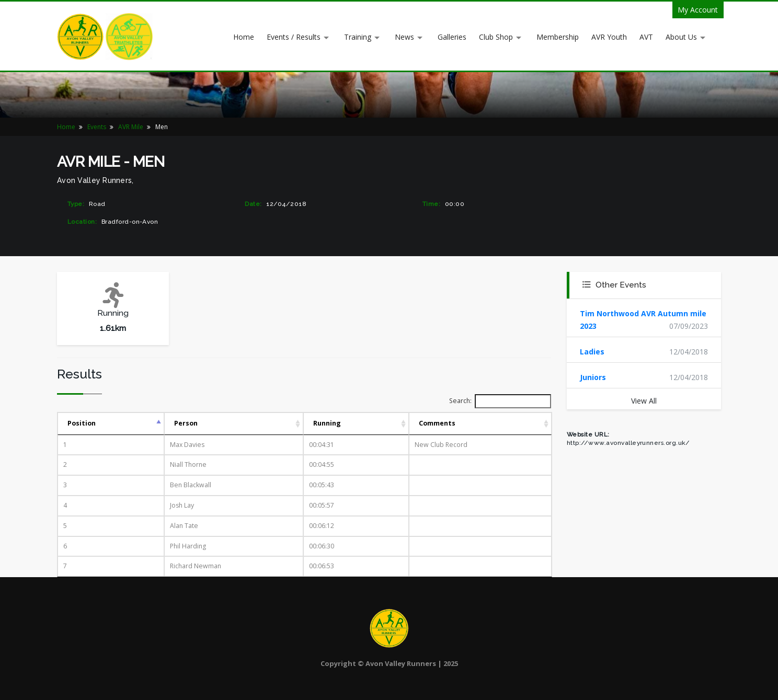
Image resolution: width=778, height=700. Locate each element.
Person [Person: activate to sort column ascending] (186, 423)
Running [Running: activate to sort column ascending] (327, 423)
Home (244, 37)
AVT (646, 37)
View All (644, 401)
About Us (681, 37)
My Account (698, 10)
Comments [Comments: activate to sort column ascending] (437, 423)
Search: (500, 401)
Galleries (452, 37)
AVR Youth (609, 37)
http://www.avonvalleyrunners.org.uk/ (628, 443)
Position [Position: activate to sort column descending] (82, 423)
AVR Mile (131, 127)
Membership (558, 37)
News (404, 37)
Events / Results (294, 37)
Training (358, 37)
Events (97, 127)
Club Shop (496, 37)
